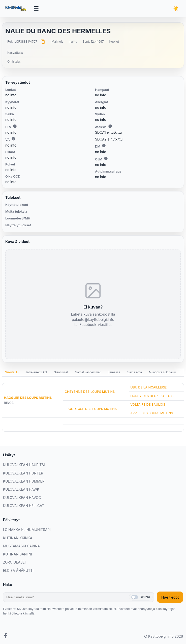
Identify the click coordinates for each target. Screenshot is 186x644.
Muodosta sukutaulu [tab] (162, 372)
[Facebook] (6, 637)
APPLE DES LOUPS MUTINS (152, 413)
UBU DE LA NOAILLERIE (148, 387)
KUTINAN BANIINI (18, 554)
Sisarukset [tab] (61, 372)
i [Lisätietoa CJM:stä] (106, 158)
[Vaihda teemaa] (176, 9)
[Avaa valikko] (36, 9)
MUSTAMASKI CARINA (21, 546)
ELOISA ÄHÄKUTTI (18, 571)
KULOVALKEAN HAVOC (22, 498)
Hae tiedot (170, 597)
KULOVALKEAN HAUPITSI (24, 465)
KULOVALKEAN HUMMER (24, 481)
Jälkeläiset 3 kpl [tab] (36, 372)
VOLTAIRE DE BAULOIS (148, 404)
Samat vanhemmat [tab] (88, 372)
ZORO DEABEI (14, 562)
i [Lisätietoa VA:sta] (13, 139)
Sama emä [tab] (135, 372)
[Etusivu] (16, 9)
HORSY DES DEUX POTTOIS (152, 396)
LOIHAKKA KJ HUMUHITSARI (27, 530)
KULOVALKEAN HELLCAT (24, 506)
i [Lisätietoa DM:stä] (104, 146)
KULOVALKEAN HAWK (21, 489)
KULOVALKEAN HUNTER (23, 473)
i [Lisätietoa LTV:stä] (15, 126)
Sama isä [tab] (114, 372)
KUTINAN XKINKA (18, 538)
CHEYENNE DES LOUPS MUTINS (90, 392)
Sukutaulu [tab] (12, 372)
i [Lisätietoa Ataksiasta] (110, 126)
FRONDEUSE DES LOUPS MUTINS (91, 409)
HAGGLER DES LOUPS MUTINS (28, 398)
